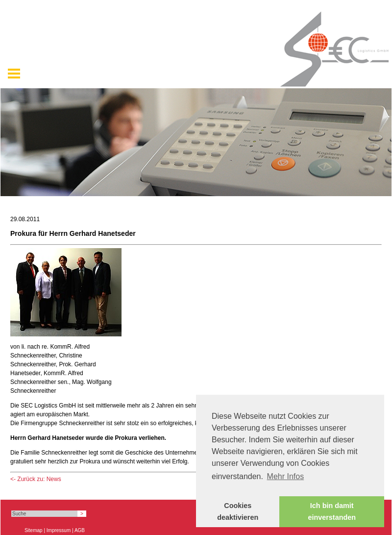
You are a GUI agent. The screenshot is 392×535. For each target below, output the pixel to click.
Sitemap (34, 530)
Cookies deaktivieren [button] (238, 511)
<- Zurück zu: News (36, 479)
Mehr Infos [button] (286, 476)
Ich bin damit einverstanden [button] (332, 511)
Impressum (59, 530)
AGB (80, 530)
